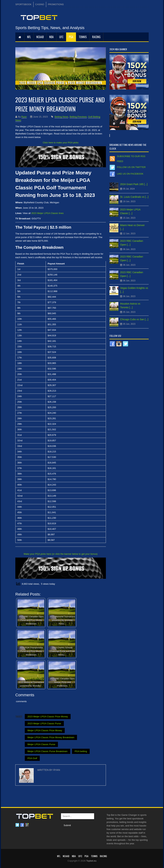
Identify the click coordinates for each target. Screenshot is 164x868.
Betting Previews (78, 117)
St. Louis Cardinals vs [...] (134, 197)
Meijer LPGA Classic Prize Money (45, 730)
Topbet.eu (91, 861)
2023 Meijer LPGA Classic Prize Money (48, 717)
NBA (51, 37)
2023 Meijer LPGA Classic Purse (44, 723)
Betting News (61, 117)
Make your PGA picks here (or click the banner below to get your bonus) (61, 554)
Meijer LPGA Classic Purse (41, 744)
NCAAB (40, 37)
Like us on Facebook (130, 174)
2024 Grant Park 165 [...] (134, 184)
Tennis (83, 37)
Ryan (24, 117)
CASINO (40, 4)
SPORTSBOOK (23, 4)
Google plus (27, 825)
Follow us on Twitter (131, 167)
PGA (71, 37)
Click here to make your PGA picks (61, 143)
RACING (96, 37)
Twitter (17, 825)
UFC (61, 37)
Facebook (22, 825)
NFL (29, 37)
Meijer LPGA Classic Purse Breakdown (48, 751)
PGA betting (81, 751)
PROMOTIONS (56, 4)
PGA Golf (32, 758)
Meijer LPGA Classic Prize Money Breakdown (51, 737)
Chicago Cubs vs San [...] (134, 319)
